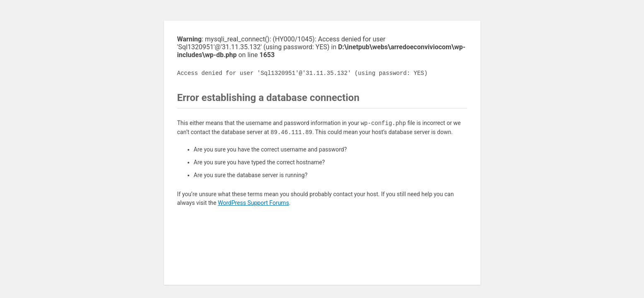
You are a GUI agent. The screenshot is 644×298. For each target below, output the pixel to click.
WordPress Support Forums (253, 203)
